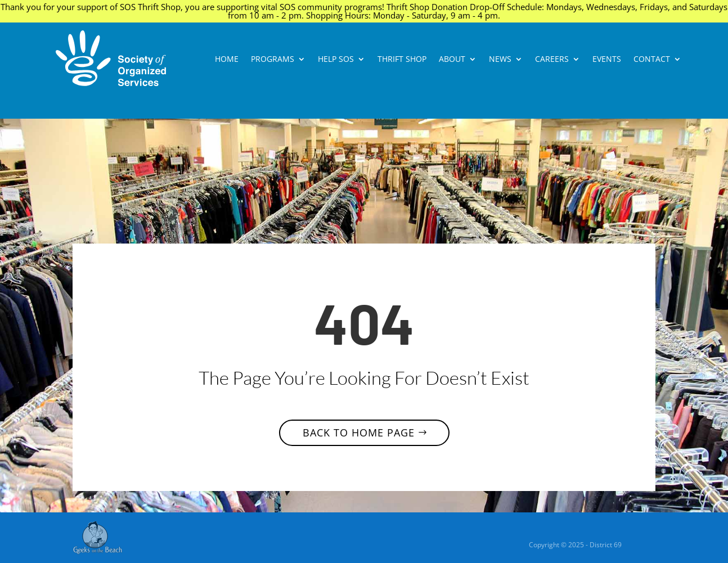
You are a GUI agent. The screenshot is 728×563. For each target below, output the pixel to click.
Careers (552, 60)
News (500, 60)
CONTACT (652, 60)
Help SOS (336, 60)
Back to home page (359, 433)
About (452, 60)
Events (607, 60)
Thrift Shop (402, 60)
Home (227, 60)
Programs (273, 60)
